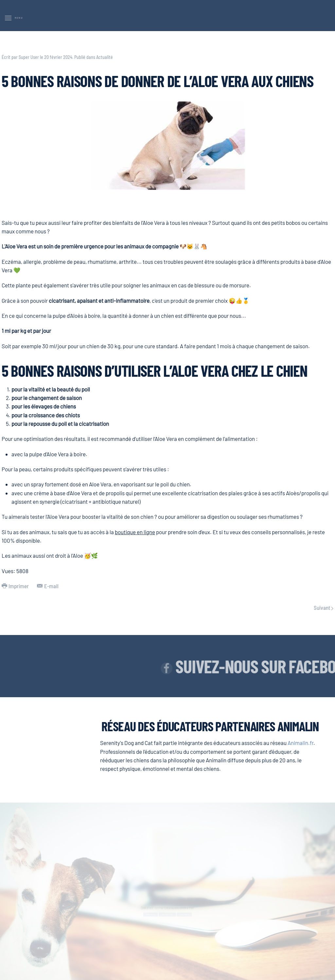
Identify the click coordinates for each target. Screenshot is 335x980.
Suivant (324, 608)
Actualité (105, 57)
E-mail (48, 586)
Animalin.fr (300, 743)
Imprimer (15, 586)
